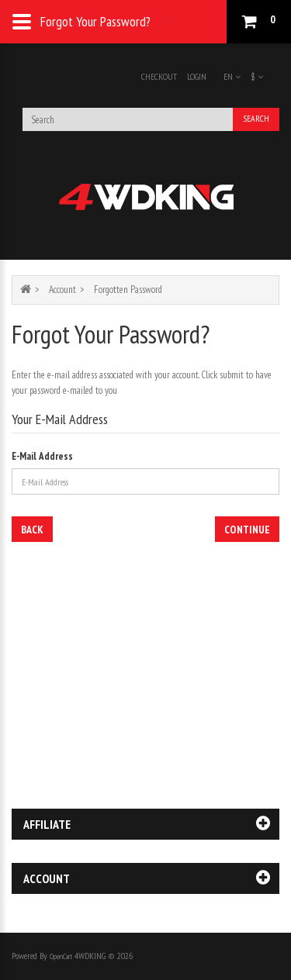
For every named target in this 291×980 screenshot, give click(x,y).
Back (32, 530)
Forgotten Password (128, 290)
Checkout (159, 76)
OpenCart (61, 956)
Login (197, 76)
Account (62, 290)
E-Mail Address (42, 456)
